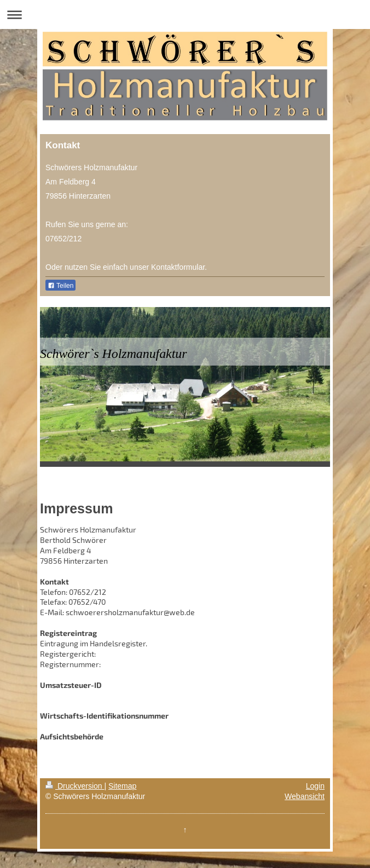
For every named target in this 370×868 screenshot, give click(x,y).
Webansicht (305, 796)
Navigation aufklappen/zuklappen (185, 15)
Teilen (60, 286)
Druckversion (75, 786)
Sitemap (122, 786)
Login (315, 786)
